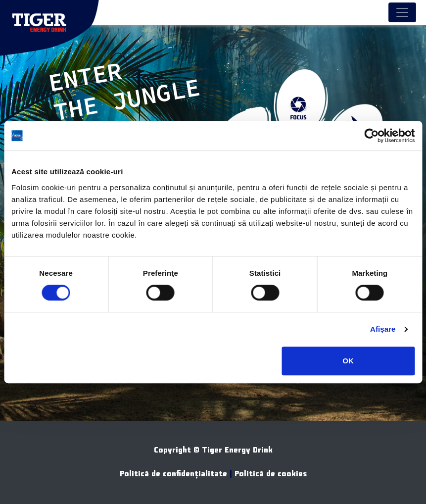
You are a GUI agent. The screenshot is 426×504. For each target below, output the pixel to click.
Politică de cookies (271, 474)
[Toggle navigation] (402, 12)
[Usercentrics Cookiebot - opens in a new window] (371, 136)
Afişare (383, 329)
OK (348, 361)
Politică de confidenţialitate (173, 474)
